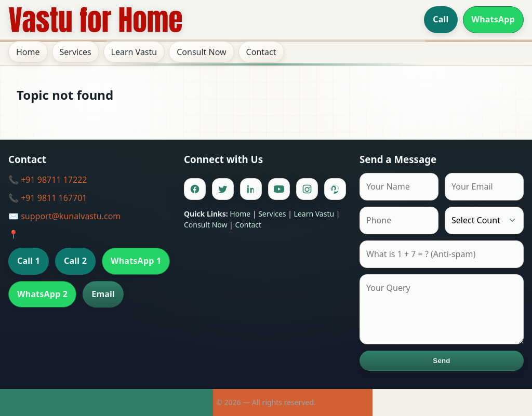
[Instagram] (307, 189)
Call (441, 19)
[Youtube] (279, 189)
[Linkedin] (251, 189)
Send (441, 361)
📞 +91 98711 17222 (48, 180)
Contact (261, 52)
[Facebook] (195, 189)
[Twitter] (223, 189)
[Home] (96, 20)
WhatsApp (494, 19)
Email (103, 294)
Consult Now (201, 52)
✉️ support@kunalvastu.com (64, 216)
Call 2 (75, 261)
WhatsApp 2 (42, 294)
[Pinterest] (335, 189)
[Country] (484, 220)
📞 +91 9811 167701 (48, 198)
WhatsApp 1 (136, 261)
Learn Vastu (134, 52)
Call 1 (29, 261)
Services (76, 52)
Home (28, 52)
